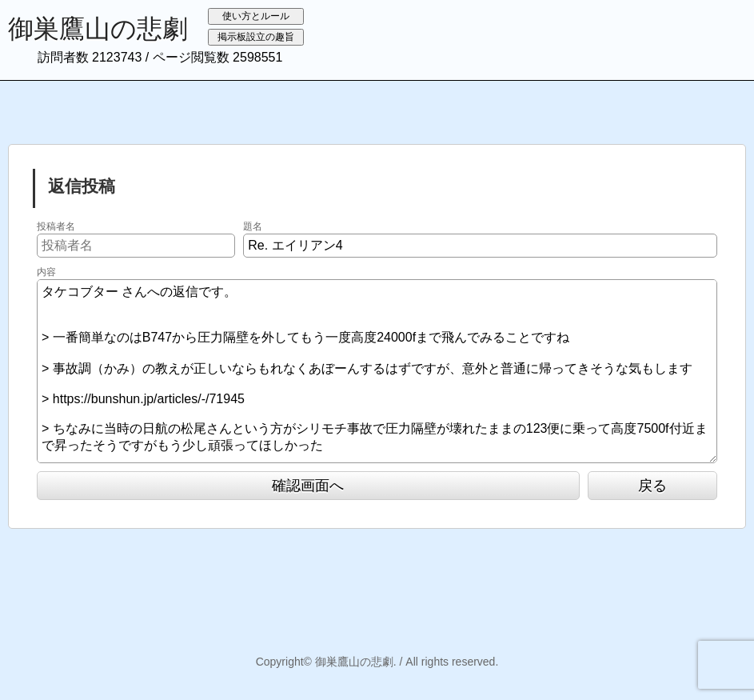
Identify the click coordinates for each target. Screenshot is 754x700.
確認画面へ (308, 486)
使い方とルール (256, 16)
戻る (652, 486)
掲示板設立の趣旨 (256, 37)
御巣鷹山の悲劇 (98, 29)
